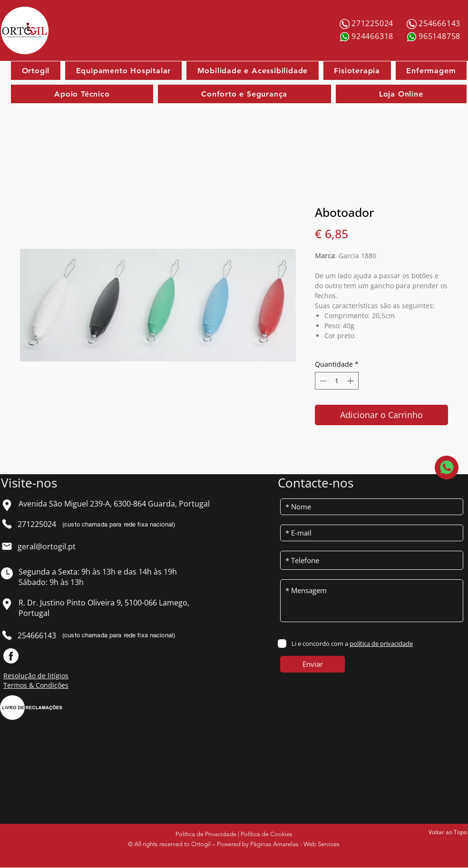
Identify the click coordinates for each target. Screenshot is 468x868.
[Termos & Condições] (45, 685)
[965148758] (440, 36)
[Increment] (351, 381)
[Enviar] (312, 664)
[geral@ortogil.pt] (50, 546)
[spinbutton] (337, 381)
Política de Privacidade (206, 834)
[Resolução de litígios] (45, 676)
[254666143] (440, 23)
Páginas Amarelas (274, 844)
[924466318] (373, 36)
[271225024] (373, 23)
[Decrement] (322, 381)
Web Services (322, 844)
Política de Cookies (267, 834)
